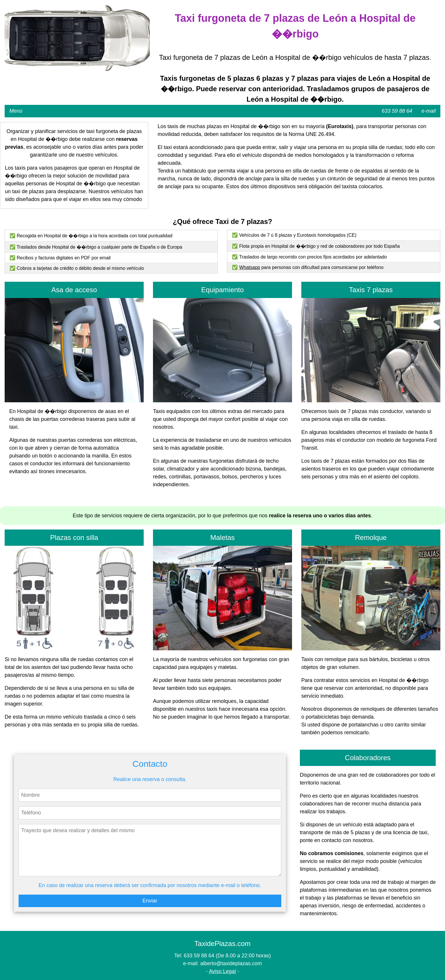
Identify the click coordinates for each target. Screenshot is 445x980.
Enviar (150, 901)
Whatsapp (250, 267)
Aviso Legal (222, 971)
